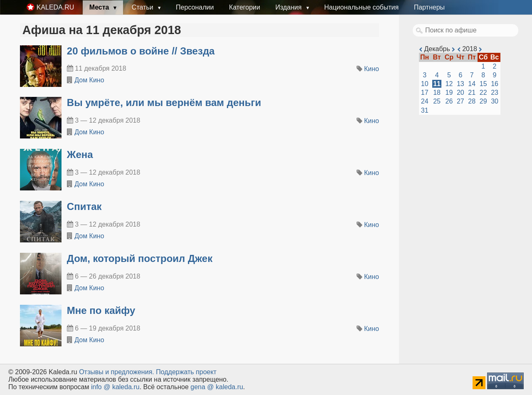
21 (472, 93)
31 (425, 110)
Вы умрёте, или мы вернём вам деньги (164, 102)
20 (461, 93)
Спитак (84, 206)
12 (449, 84)
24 (425, 101)
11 (437, 84)
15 (483, 84)
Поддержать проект (186, 372)
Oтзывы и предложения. (117, 372)
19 (449, 93)
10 (425, 84)
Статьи (143, 7)
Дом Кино (89, 80)
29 (483, 101)
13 (461, 84)
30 (495, 101)
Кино (372, 69)
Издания (289, 7)
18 (437, 93)
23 (495, 93)
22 (483, 93)
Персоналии (195, 7)
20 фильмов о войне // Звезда (141, 51)
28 (472, 101)
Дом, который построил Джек (140, 258)
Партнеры (429, 7)
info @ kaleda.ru (115, 387)
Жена (80, 154)
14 (472, 84)
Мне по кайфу (101, 310)
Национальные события (361, 7)
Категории (245, 7)
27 (461, 101)
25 (437, 101)
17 (425, 93)
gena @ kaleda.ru (217, 387)
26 (449, 101)
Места (100, 7)
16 (495, 84)
